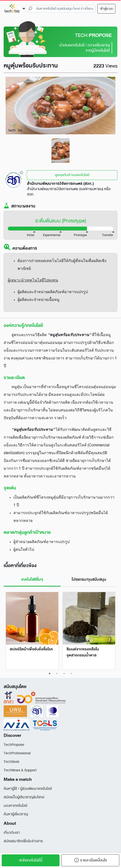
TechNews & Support (20, 770)
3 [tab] (64, 673)
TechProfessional (17, 753)
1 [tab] (50, 673)
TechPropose (14, 745)
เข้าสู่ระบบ (107, 9)
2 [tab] (57, 673)
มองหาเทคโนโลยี (16, 806)
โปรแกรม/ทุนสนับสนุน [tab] (89, 579)
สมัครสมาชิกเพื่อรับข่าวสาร (23, 841)
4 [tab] (71, 673)
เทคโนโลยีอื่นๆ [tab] (32, 579)
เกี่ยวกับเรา (12, 833)
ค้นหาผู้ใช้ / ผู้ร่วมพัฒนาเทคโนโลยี (28, 789)
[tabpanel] (60, 151)
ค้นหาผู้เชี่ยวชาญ (16, 814)
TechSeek (11, 762)
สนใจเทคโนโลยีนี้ (31, 860)
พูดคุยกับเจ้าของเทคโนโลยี (72, 175)
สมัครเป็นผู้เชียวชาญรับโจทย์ (24, 797)
